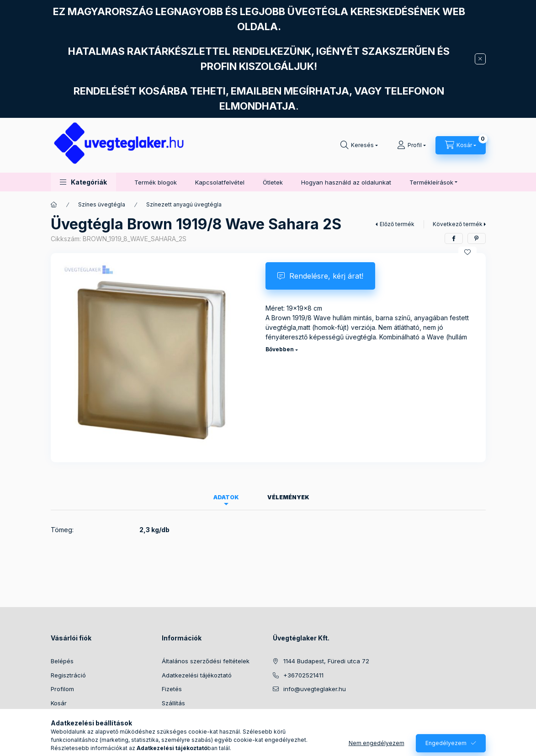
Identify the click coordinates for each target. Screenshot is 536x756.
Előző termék (397, 224)
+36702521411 (303, 675)
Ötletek (273, 182)
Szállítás (173, 703)
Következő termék (458, 224)
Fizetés (172, 689)
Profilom (62, 689)
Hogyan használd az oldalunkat (346, 182)
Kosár (59, 703)
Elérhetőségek (182, 717)
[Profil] (411, 145)
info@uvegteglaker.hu (315, 689)
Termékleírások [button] (431, 182)
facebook (276, 712)
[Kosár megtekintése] (461, 145)
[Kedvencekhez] (467, 252)
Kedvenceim (68, 717)
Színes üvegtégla (102, 204)
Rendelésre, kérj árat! (326, 276)
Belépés (62, 661)
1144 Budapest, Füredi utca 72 (326, 661)
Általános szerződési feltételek (206, 661)
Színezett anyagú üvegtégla (184, 204)
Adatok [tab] (226, 497)
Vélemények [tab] (288, 497)
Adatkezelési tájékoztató (197, 675)
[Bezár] (480, 59)
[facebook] (454, 238)
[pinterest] (477, 238)
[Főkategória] (54, 205)
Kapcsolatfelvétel (220, 182)
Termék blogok (156, 182)
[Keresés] (359, 145)
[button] (83, 182)
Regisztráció (68, 675)
